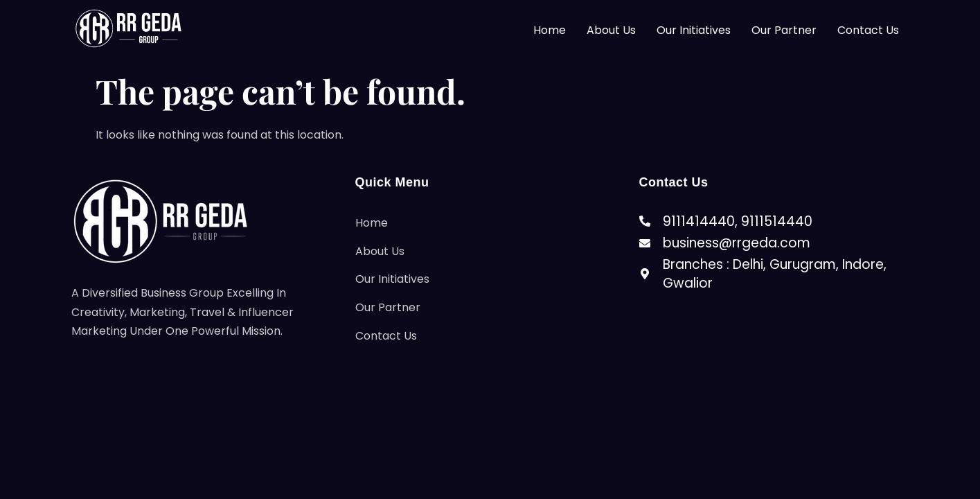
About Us (611, 30)
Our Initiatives (694, 30)
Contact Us (868, 30)
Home (550, 30)
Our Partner (784, 30)
